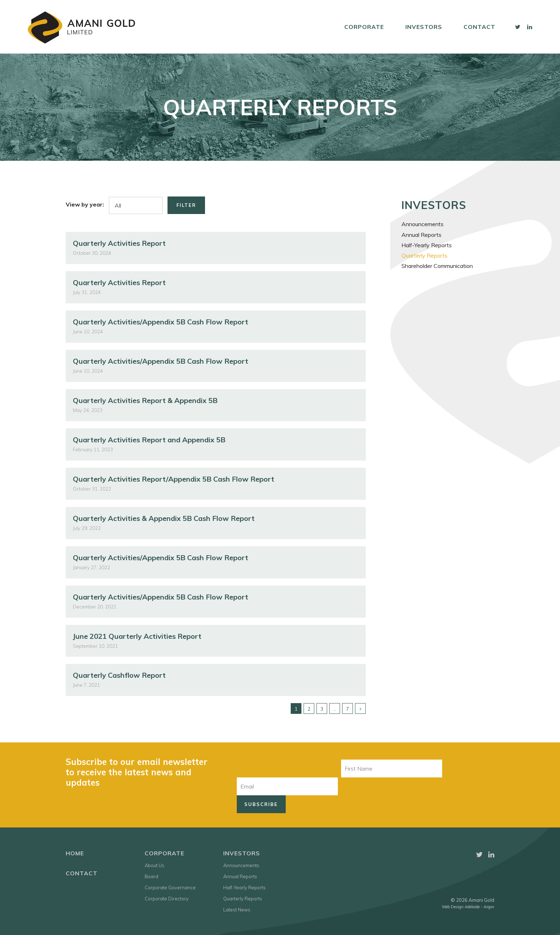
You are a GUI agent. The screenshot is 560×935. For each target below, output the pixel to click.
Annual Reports (421, 235)
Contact (479, 27)
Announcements (422, 224)
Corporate (364, 27)
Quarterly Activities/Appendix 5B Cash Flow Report (161, 322)
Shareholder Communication (437, 266)
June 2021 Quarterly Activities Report (137, 636)
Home (75, 853)
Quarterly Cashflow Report (119, 675)
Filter (186, 205)
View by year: (85, 204)
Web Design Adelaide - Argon (468, 907)
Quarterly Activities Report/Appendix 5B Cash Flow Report (174, 479)
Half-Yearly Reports (427, 245)
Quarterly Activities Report (119, 243)
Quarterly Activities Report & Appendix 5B (145, 400)
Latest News (237, 910)
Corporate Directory (167, 899)
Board (151, 876)
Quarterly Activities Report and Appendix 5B (149, 440)
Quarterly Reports (424, 255)
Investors (424, 27)
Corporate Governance (170, 887)
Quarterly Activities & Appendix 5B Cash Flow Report (164, 518)
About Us (154, 865)
